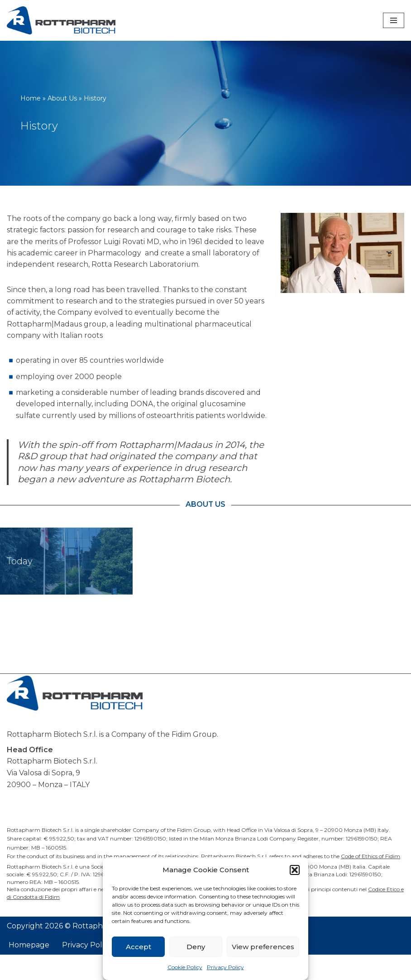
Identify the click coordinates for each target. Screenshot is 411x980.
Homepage (29, 971)
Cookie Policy (185, 967)
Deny (196, 947)
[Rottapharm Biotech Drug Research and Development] (61, 20)
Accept (139, 947)
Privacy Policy (225, 967)
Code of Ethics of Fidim (370, 882)
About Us (62, 98)
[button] (295, 870)
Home (31, 98)
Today (20, 586)
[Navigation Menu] (394, 20)
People (162, 586)
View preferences (263, 947)
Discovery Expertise (330, 586)
